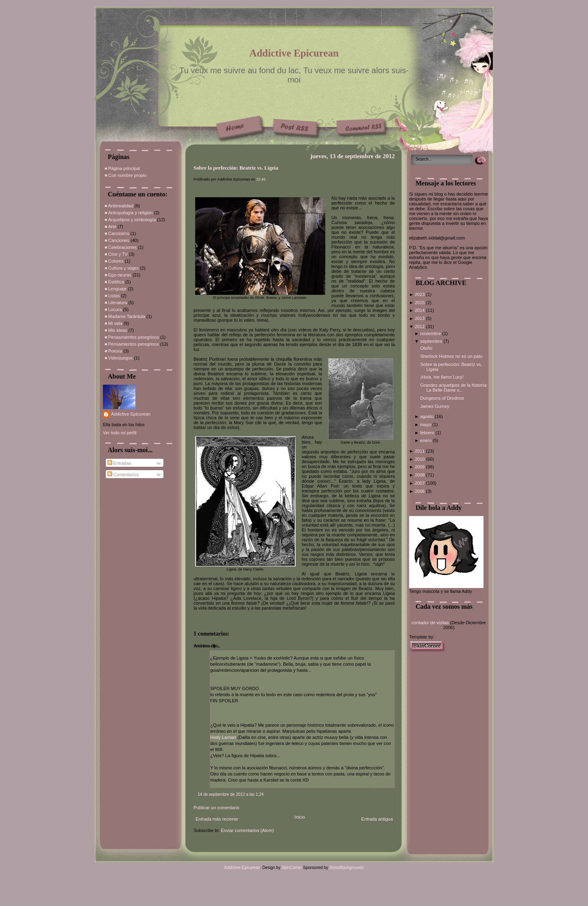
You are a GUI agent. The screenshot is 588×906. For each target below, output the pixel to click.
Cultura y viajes (123, 268)
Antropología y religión (130, 213)
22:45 (261, 179)
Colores (116, 261)
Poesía (115, 351)
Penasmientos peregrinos (134, 337)
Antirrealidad (121, 206)
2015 (420, 303)
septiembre (432, 341)
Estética (116, 282)
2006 (420, 491)
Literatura (118, 303)
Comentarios (123, 475)
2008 (420, 475)
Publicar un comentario (217, 808)
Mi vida (115, 323)
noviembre (431, 333)
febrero (428, 433)
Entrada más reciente (217, 819)
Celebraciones (122, 247)
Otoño (426, 348)
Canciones (119, 240)
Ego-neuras (120, 275)
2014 (420, 310)
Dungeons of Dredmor (442, 398)
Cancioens (119, 233)
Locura (115, 309)
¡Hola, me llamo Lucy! (442, 377)
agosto (427, 416)
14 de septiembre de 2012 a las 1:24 (231, 794)
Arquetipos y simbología (132, 220)
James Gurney (435, 406)
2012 (420, 327)
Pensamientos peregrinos (134, 344)
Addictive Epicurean (294, 53)
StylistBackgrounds (347, 868)
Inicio (300, 817)
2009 (420, 467)
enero (426, 440)
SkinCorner (292, 868)
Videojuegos (120, 358)
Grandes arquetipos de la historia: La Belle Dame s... (454, 388)
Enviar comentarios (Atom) (247, 830)
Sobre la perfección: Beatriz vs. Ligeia (236, 168)
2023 (420, 294)
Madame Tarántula (127, 316)
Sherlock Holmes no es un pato (451, 356)
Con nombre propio (127, 175)
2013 (420, 318)
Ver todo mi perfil (120, 433)
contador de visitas (430, 623)
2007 (420, 483)
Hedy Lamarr (223, 737)
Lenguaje (117, 289)
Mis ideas (118, 330)
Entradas (119, 463)
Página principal (124, 168)
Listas (114, 296)
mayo (426, 425)
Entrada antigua (377, 819)
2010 (420, 459)
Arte (112, 226)
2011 (420, 451)
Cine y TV (118, 254)
